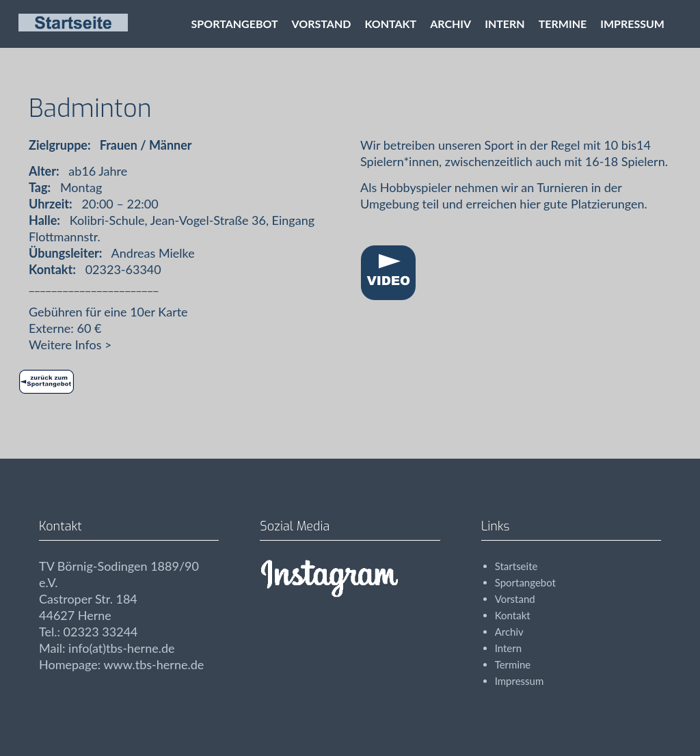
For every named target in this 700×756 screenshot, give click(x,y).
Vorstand (322, 24)
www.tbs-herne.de (153, 664)
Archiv (450, 24)
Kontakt (390, 24)
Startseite (516, 566)
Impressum (632, 24)
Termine (563, 24)
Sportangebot (235, 24)
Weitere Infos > (70, 345)
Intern (505, 24)
